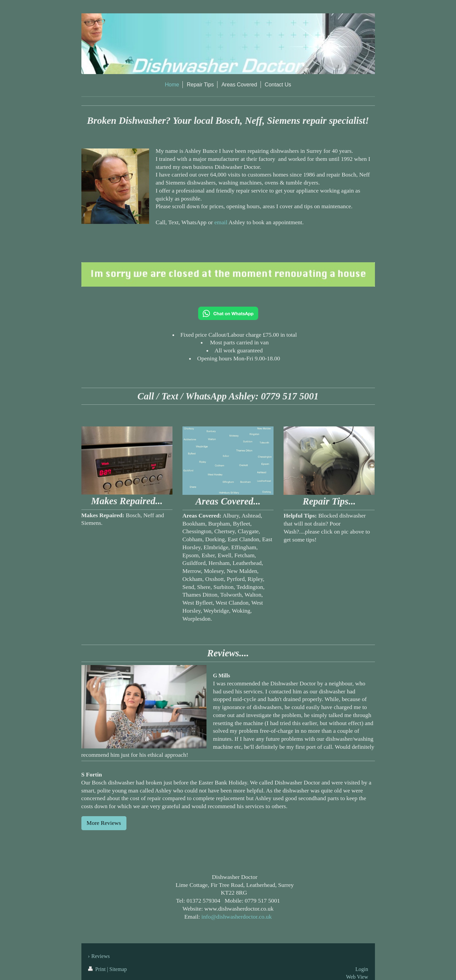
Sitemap (118, 969)
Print (98, 969)
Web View (357, 977)
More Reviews (104, 823)
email (221, 222)
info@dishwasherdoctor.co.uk (237, 917)
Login (362, 969)
